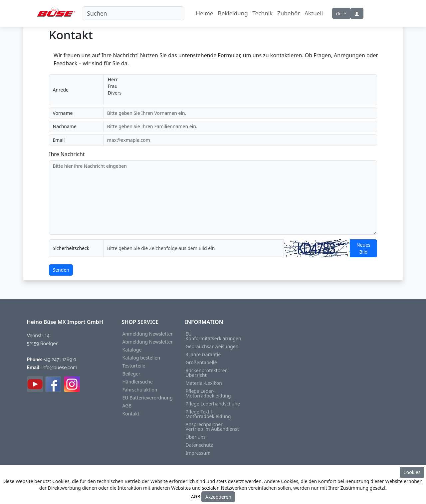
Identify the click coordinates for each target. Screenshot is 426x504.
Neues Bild (363, 248)
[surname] (240, 126)
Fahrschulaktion (140, 390)
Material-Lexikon (204, 383)
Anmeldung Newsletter (148, 334)
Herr (240, 80)
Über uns (196, 437)
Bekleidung (233, 13)
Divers (240, 93)
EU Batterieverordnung (148, 398)
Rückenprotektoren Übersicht (207, 373)
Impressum (198, 453)
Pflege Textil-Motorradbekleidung (208, 414)
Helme (205, 13)
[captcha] (194, 249)
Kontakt (131, 414)
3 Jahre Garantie (203, 355)
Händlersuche (138, 382)
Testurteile (134, 366)
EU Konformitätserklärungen (213, 336)
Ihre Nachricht (67, 154)
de (339, 13)
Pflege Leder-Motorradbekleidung (208, 393)
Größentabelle (201, 363)
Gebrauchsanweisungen (212, 347)
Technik (263, 13)
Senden (61, 270)
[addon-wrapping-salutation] (240, 90)
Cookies (412, 472)
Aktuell (314, 13)
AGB (127, 406)
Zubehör (289, 13)
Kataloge (132, 350)
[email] (240, 140)
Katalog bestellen (141, 358)
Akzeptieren (218, 497)
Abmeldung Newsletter (148, 342)
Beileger (131, 374)
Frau (240, 86)
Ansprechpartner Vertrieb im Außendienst (212, 427)
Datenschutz (199, 445)
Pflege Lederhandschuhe (213, 404)
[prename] (240, 113)
